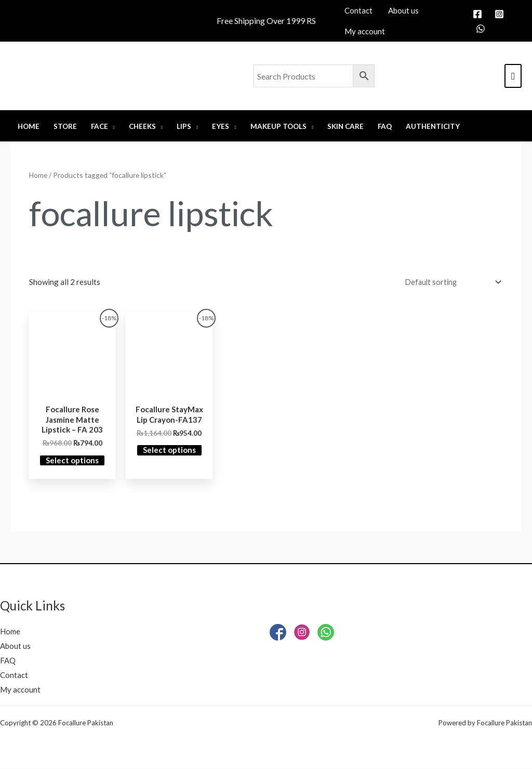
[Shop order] (449, 282)
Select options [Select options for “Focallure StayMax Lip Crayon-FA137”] (169, 451)
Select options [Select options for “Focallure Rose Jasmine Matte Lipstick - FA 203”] (72, 461)
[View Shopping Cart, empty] (513, 76)
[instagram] (501, 14)
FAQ (8, 661)
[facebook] (479, 14)
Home (38, 175)
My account (20, 690)
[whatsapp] (482, 29)
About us (15, 647)
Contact (14, 676)
